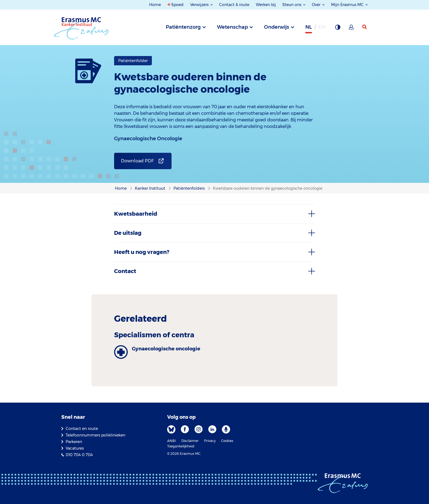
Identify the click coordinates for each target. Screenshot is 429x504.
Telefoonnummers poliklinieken (95, 435)
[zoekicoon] (365, 27)
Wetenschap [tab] (232, 27)
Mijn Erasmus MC (348, 5)
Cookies (227, 441)
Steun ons (292, 5)
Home (155, 5)
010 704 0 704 (79, 455)
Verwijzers (200, 5)
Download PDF (137, 161)
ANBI (172, 441)
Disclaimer (190, 441)
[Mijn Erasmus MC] (352, 29)
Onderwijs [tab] (277, 27)
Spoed (177, 5)
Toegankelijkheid (181, 446)
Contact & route (234, 5)
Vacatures (75, 448)
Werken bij (266, 5)
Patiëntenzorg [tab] (183, 27)
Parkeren (74, 442)
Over (317, 5)
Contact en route (82, 429)
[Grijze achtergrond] (338, 29)
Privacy (210, 441)
